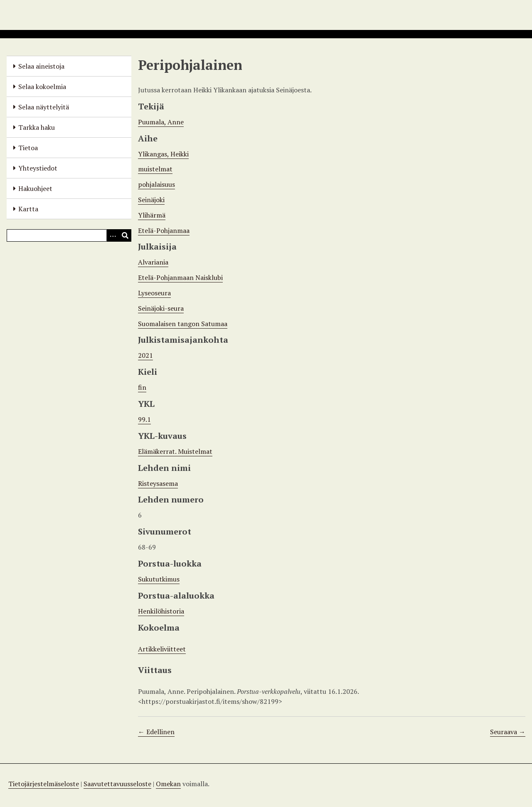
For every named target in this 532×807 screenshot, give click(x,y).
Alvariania (153, 262)
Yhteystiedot (38, 168)
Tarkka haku (37, 127)
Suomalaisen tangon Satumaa (183, 324)
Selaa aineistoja (41, 66)
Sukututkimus (159, 579)
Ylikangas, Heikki (163, 154)
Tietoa (28, 148)
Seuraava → (508, 732)
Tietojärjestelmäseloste (44, 784)
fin (142, 387)
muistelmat (155, 169)
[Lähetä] (125, 235)
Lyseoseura (154, 293)
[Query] (69, 235)
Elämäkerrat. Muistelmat (175, 451)
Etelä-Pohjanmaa (164, 230)
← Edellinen (156, 732)
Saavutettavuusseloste (117, 784)
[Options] (113, 235)
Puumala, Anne (161, 122)
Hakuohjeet (35, 188)
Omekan (168, 784)
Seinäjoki (151, 200)
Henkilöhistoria (161, 611)
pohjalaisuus (156, 184)
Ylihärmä (152, 215)
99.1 (144, 419)
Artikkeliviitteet (162, 649)
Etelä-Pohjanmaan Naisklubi (180, 277)
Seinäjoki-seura (161, 308)
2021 (145, 355)
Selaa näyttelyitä (44, 107)
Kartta (28, 209)
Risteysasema (158, 483)
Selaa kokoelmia (42, 87)
